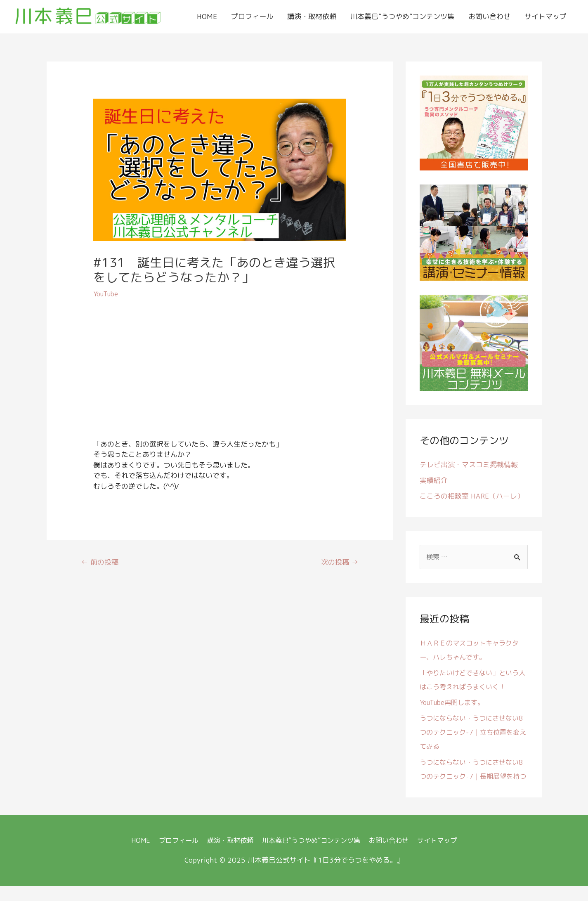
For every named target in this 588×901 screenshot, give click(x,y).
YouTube (106, 294)
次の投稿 (338, 564)
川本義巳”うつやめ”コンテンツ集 (402, 17)
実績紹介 (434, 481)
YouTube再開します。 (454, 704)
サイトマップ (545, 17)
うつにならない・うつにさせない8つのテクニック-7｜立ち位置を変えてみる (472, 734)
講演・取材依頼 (312, 17)
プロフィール (252, 17)
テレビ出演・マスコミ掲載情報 (469, 465)
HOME (207, 17)
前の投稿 (101, 564)
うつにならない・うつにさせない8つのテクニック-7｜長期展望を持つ (472, 778)
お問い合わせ (489, 17)
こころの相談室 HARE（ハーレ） (472, 497)
